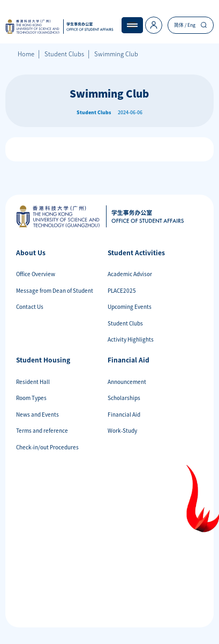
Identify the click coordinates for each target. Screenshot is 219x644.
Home (26, 54)
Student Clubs (64, 54)
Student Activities (136, 253)
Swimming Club (116, 54)
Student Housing (43, 360)
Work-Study (122, 430)
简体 (179, 25)
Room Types (31, 398)
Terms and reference (42, 430)
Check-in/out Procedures (47, 447)
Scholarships (124, 398)
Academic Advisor (130, 274)
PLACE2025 (122, 290)
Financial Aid (129, 360)
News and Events (37, 414)
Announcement (127, 382)
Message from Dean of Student (55, 290)
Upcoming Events (130, 306)
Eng (191, 25)
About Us (31, 253)
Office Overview (36, 274)
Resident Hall (33, 382)
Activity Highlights (131, 339)
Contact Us (30, 306)
